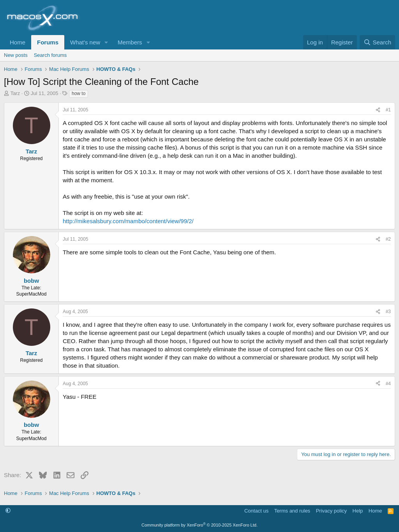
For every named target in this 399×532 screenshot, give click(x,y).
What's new (85, 42)
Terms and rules (292, 511)
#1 (388, 110)
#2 (388, 239)
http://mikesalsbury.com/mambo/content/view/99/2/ (128, 221)
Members (130, 42)
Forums (48, 42)
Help (358, 511)
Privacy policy (331, 511)
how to (79, 93)
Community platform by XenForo (199, 525)
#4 (388, 384)
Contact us (256, 511)
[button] (106, 42)
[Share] (378, 110)
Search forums (50, 55)
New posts (16, 55)
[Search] (377, 42)
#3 (388, 312)
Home (18, 42)
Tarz (15, 93)
